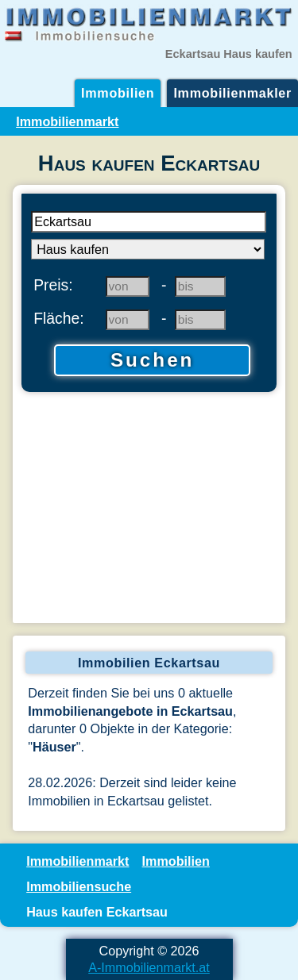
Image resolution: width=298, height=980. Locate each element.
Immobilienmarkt (67, 121)
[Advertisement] (149, 509)
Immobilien (118, 93)
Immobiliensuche (79, 886)
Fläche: (59, 318)
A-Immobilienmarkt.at (149, 967)
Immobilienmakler (232, 93)
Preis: (53, 285)
